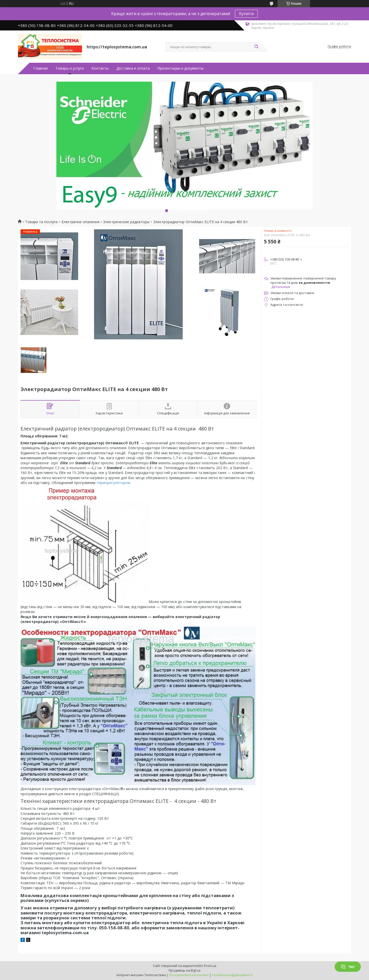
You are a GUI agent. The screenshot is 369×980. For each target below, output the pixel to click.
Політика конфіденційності (232, 975)
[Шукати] (256, 47)
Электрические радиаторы (126, 222)
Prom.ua (210, 966)
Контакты (100, 68)
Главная (40, 68)
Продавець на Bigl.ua (184, 970)
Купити (246, 14)
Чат (348, 967)
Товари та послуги (41, 222)
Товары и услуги (70, 68)
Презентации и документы (180, 68)
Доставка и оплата (133, 68)
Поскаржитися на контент (189, 975)
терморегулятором (113, 483)
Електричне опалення (80, 222)
